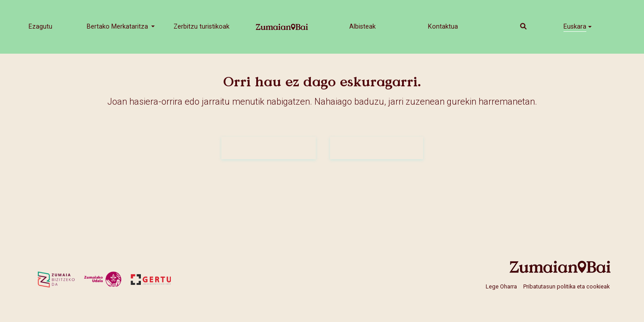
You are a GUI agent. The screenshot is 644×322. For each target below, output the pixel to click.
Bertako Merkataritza (118, 27)
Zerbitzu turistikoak (201, 27)
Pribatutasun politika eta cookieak (566, 286)
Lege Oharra (501, 286)
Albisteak (362, 27)
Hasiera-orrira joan (269, 148)
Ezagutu (40, 27)
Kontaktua (443, 27)
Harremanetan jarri (377, 148)
